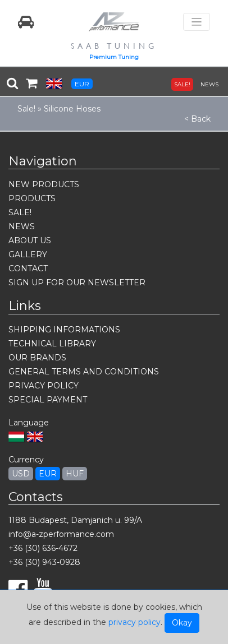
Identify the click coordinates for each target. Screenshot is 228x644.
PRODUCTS (32, 198)
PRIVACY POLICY (44, 386)
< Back (197, 119)
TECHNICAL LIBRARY (52, 344)
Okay (182, 623)
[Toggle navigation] (197, 22)
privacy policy (134, 622)
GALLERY (28, 254)
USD (21, 474)
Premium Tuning (114, 57)
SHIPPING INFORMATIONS (64, 330)
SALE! (182, 84)
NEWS (209, 84)
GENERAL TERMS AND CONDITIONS (84, 372)
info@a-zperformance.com (61, 534)
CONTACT (28, 268)
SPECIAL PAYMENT (48, 400)
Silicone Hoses (72, 109)
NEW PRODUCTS (44, 184)
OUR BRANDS (37, 358)
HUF (75, 474)
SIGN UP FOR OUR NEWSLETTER (77, 282)
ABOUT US (30, 240)
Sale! (26, 109)
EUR (82, 84)
